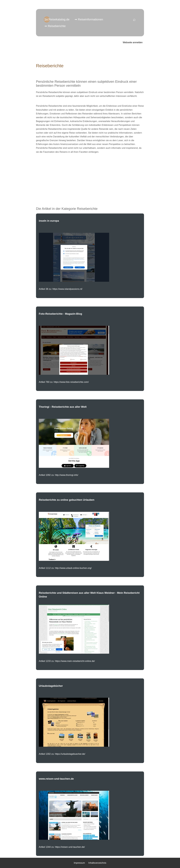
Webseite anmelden (133, 42)
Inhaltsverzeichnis (97, 863)
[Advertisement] (90, 176)
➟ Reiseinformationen (89, 19)
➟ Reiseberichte (55, 26)
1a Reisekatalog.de (57, 19)
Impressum (79, 863)
